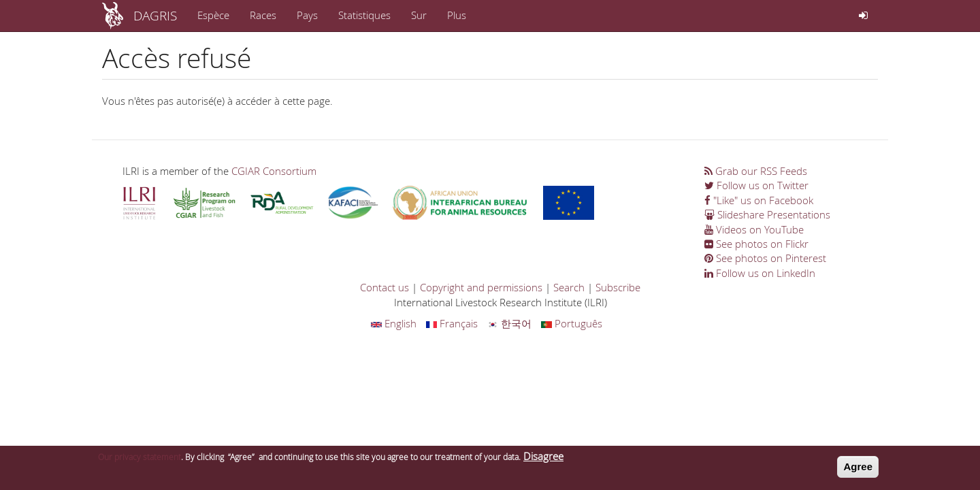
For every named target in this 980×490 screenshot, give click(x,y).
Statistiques (364, 15)
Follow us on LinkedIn (760, 273)
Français (452, 323)
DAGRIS (155, 15)
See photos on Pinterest (765, 258)
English (394, 323)
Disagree (543, 459)
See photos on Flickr (756, 244)
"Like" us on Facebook (759, 200)
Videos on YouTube (754, 229)
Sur (419, 15)
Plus (457, 15)
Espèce (213, 15)
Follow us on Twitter (756, 185)
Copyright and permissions (481, 287)
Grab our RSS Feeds (756, 171)
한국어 (509, 323)
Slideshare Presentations (767, 214)
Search (569, 287)
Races (263, 15)
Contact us (385, 287)
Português (572, 323)
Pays (307, 15)
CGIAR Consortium (274, 171)
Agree (858, 470)
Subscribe (618, 287)
